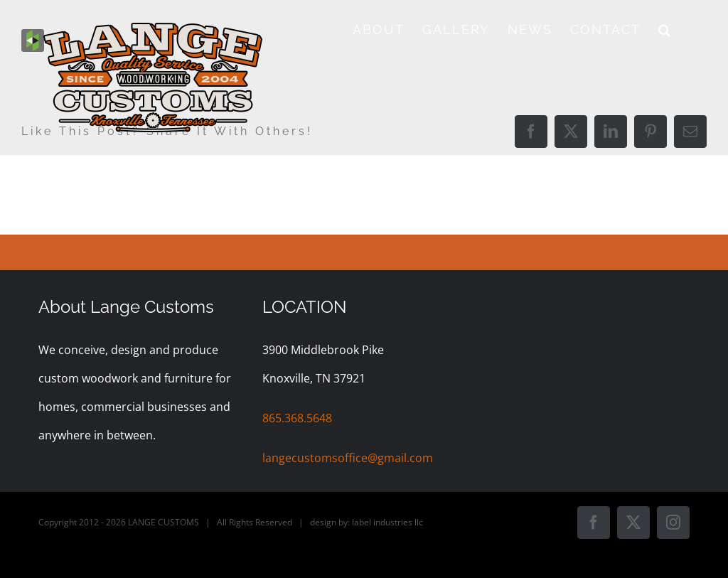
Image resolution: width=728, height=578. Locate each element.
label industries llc (387, 522)
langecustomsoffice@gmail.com (348, 458)
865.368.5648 (297, 418)
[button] (665, 30)
